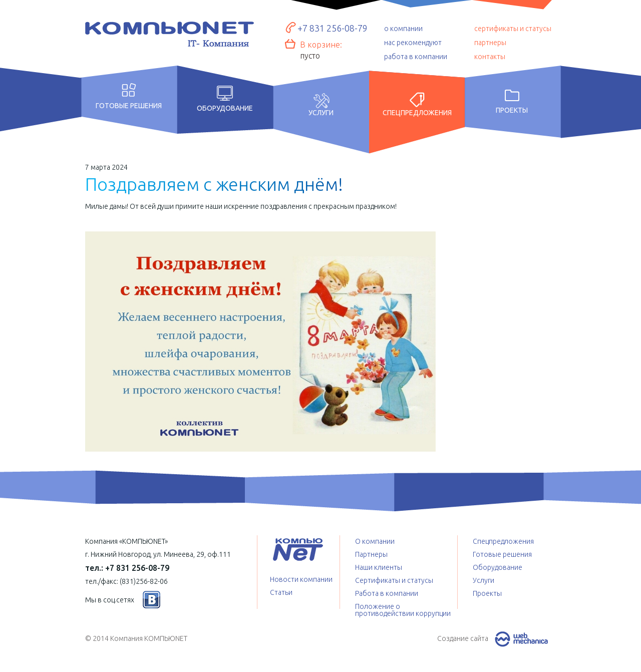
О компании (375, 541)
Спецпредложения (417, 113)
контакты (490, 57)
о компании (403, 29)
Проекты (512, 110)
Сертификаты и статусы (394, 580)
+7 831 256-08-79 (333, 28)
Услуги (321, 113)
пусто (310, 56)
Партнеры (371, 554)
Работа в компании (387, 593)
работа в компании (416, 57)
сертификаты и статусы (513, 29)
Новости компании (301, 579)
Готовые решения (129, 105)
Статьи (281, 592)
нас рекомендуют (413, 43)
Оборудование (225, 108)
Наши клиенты (379, 567)
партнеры (490, 43)
